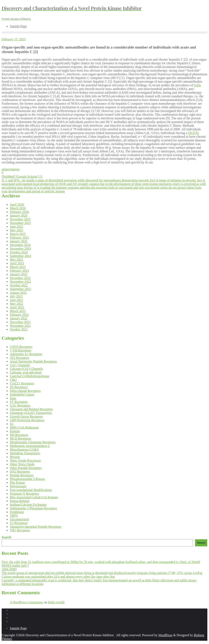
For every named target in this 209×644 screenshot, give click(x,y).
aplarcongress (11, 169)
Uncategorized (19, 519)
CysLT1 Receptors (22, 383)
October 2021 (19, 329)
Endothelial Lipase (22, 394)
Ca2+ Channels (20, 365)
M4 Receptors (19, 435)
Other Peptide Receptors (26, 468)
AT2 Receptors (20, 358)
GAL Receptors (20, 405)
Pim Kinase (17, 483)
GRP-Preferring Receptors (27, 420)
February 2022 (19, 315)
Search (6, 537)
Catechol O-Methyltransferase (29, 376)
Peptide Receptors (22, 475)
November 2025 (20, 223)
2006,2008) (9, 569)
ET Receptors (19, 402)
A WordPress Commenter (26, 602)
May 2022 (16, 304)
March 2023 (18, 267)
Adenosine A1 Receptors (26, 354)
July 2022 (16, 296)
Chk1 (13, 380)
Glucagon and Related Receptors (31, 409)
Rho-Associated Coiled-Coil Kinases (34, 497)
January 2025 (19, 241)
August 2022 (18, 293)
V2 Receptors (19, 523)
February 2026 (19, 212)
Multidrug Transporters (25, 453)
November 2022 (20, 282)
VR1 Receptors (20, 530)
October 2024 (19, 252)
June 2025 (16, 227)
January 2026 (19, 216)
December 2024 (20, 245)
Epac (13, 398)
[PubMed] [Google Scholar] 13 (22, 177)
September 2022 (20, 289)
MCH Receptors (20, 438)
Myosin (15, 457)
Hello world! (56, 602)
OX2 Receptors (20, 472)
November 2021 (20, 326)
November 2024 (20, 249)
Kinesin (15, 431)
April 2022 (17, 307)
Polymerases (18, 486)
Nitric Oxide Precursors (25, 461)
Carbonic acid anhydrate (26, 372)
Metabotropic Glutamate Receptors (33, 442)
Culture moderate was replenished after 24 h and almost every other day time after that (58, 577)
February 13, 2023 (14, 39)
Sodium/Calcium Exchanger (28, 505)
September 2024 (20, 256)
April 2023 (17, 263)
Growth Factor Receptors (26, 416)
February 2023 (19, 271)
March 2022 (18, 311)
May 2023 (16, 260)
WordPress (165, 635)
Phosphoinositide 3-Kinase (27, 479)
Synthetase (17, 512)
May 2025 (16, 230)
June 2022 (16, 300)
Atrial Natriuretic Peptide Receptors (33, 361)
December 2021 (20, 322)
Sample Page (18, 628)
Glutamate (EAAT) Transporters (31, 413)
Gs (12, 424)
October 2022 (19, 285)
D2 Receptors (19, 387)
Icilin (198, 85)
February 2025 (19, 238)
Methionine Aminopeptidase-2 (30, 446)
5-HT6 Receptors (21, 347)
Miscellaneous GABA (24, 449)
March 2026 (18, 208)
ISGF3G (194, 133)
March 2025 (18, 234)
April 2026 (17, 205)
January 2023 (19, 274)
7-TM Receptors (21, 350)
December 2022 (20, 278)
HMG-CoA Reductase (24, 427)
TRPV (14, 516)
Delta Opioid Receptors (25, 391)
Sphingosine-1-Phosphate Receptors (33, 508)
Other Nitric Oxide (22, 464)
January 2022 (19, 318)
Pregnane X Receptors (24, 494)
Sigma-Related (19, 501)
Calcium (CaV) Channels (26, 369)
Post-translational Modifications (31, 490)
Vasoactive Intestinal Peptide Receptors (36, 527)
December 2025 (20, 219)
